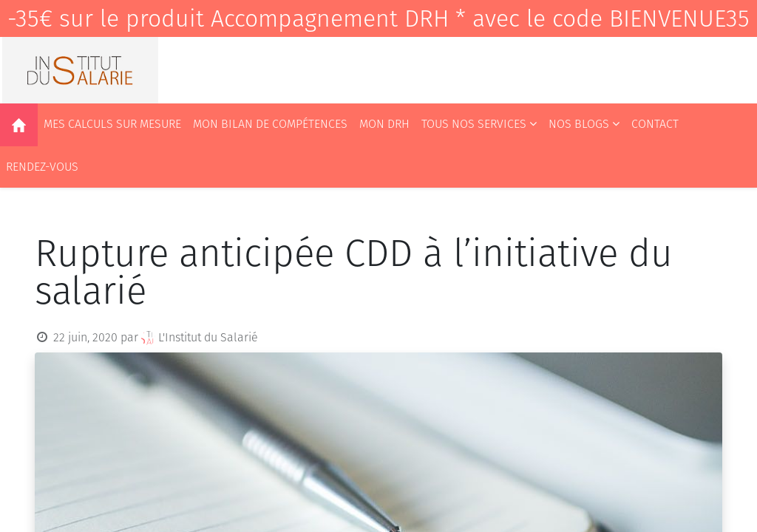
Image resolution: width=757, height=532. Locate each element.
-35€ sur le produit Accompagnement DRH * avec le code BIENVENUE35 (378, 18)
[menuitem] (19, 125)
